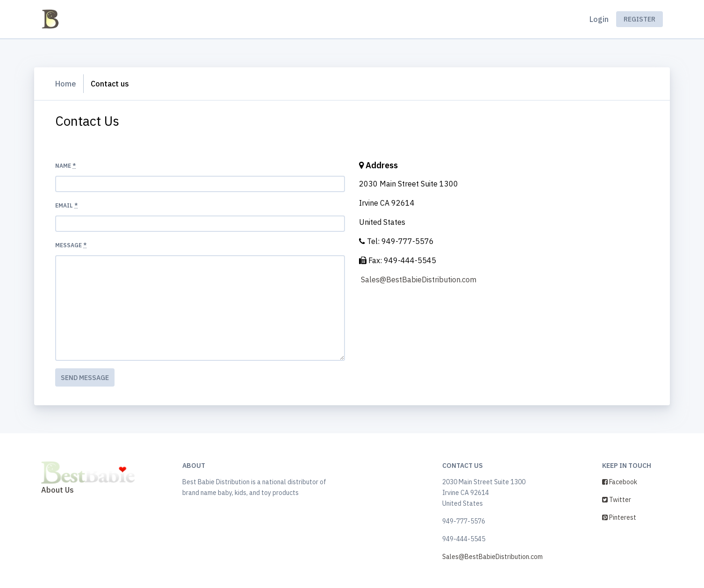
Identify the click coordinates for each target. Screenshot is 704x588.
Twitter (617, 500)
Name (65, 166)
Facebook (620, 482)
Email (66, 205)
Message (71, 245)
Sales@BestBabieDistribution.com (419, 280)
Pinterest (619, 517)
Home (66, 84)
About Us (57, 490)
